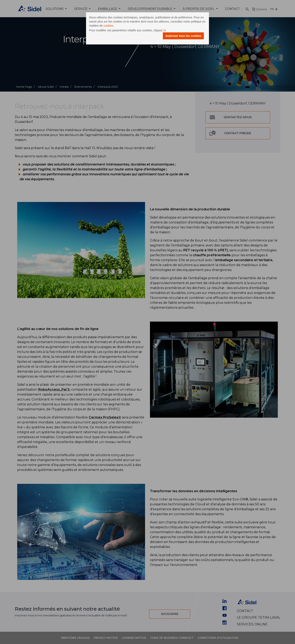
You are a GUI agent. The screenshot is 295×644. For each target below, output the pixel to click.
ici (165, 30)
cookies (108, 26)
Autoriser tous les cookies (183, 36)
